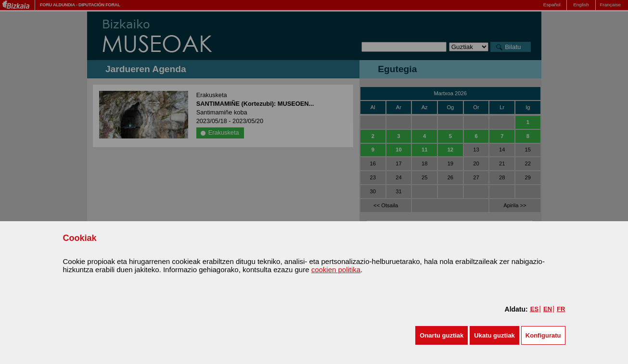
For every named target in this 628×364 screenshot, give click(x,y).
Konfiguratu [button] (543, 335)
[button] (442, 335)
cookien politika (336, 270)
